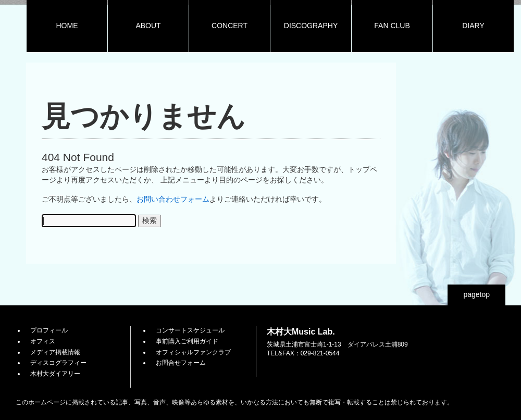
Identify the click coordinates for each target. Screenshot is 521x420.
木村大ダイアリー (55, 374)
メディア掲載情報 (55, 352)
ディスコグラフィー (58, 363)
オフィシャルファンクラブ (193, 352)
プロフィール (49, 330)
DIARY (473, 26)
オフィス (43, 341)
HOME (67, 26)
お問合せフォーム (181, 363)
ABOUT (148, 26)
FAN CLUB (392, 26)
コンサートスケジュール (190, 330)
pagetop (476, 294)
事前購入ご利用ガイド (187, 341)
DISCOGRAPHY (311, 26)
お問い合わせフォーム (173, 199)
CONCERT (230, 26)
